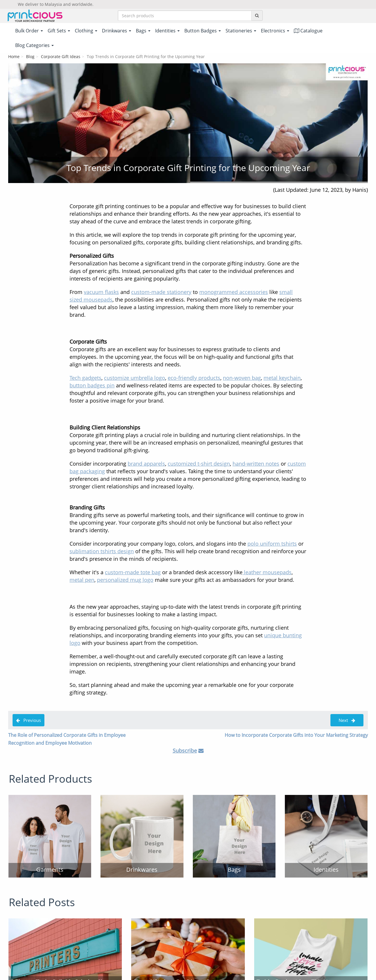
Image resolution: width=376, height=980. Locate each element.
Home (14, 57)
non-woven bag (242, 378)
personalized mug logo (125, 580)
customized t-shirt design (199, 464)
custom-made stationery (161, 293)
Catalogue (308, 31)
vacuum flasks (101, 293)
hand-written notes (256, 464)
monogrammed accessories (234, 293)
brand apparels (146, 464)
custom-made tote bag (133, 573)
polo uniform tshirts (272, 544)
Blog (30, 57)
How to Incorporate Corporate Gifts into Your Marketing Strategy (296, 736)
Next (347, 721)
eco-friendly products (194, 378)
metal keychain (282, 378)
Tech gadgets (85, 378)
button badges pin (92, 386)
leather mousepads (267, 573)
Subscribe (185, 751)
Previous (28, 721)
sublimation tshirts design (102, 552)
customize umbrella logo (135, 378)
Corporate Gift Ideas (61, 57)
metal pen (82, 580)
